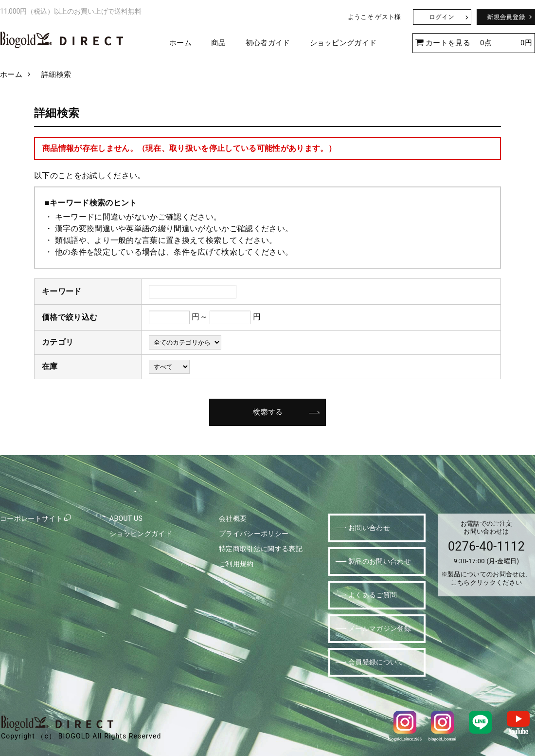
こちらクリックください (487, 582)
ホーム (180, 43)
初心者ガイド (268, 43)
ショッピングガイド (343, 43)
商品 (219, 43)
